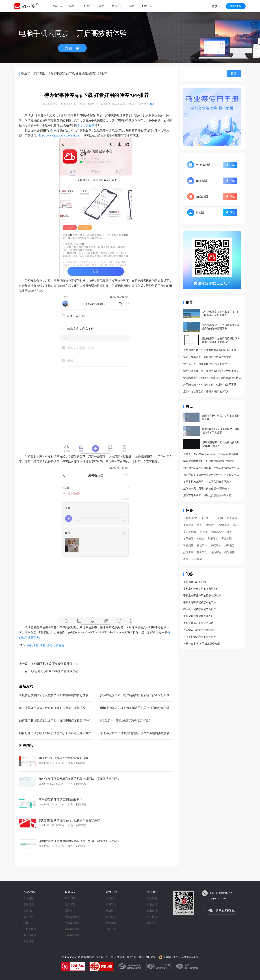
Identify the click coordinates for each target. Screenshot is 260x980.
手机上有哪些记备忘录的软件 (200, 602)
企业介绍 (152, 911)
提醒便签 (229, 552)
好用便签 (229, 545)
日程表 (220, 518)
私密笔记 (227, 539)
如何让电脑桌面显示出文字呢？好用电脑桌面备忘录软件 (55, 720)
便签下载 (111, 929)
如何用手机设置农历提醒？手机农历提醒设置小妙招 (212, 468)
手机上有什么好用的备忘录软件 (201, 589)
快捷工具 (29, 923)
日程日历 (207, 518)
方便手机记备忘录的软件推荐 (200, 637)
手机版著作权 (72, 935)
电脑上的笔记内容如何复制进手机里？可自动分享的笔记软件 (139, 708)
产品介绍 (152, 904)
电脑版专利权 (72, 917)
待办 (72, 6)
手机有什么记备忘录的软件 (198, 623)
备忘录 (203, 532)
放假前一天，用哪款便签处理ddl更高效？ (206, 364)
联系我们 (152, 898)
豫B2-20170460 (147, 957)
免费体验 (236, 6)
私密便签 (188, 545)
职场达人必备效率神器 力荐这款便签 (55, 671)
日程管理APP (191, 518)
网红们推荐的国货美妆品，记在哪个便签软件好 (70, 820)
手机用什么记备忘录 (195, 582)
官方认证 (70, 904)
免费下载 (72, 48)
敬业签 (26, 73)
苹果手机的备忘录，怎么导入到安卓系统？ (207, 482)
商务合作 (152, 923)
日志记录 (29, 917)
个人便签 (29, 898)
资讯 (114, 6)
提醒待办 (188, 525)
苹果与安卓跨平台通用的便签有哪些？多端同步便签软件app (138, 733)
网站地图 (111, 923)
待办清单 (232, 518)
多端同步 (216, 545)
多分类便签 (30, 935)
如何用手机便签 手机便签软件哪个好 (55, 664)
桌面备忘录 (190, 532)
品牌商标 (70, 911)
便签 (55, 6)
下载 (144, 6)
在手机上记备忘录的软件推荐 (200, 609)
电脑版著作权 (72, 929)
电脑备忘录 (217, 532)
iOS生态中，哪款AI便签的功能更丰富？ (126, 720)
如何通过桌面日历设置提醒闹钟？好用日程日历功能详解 (212, 475)
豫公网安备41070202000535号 (181, 957)
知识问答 (111, 904)
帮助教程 (111, 911)
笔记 (236, 525)
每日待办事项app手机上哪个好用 (201, 644)
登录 (214, 6)
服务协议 (152, 917)
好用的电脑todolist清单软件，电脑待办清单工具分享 (212, 385)
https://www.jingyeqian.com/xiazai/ (60, 135)
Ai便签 (201, 539)
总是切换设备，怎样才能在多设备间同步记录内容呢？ (212, 350)
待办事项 (216, 552)
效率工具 (188, 552)
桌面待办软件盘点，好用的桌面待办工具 (206, 391)
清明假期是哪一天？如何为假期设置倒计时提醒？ (211, 371)
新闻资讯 (39, 73)
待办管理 (202, 552)
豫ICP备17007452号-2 (123, 957)
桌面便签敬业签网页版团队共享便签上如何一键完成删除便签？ (80, 841)
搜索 (234, 74)
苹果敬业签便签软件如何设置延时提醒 (64, 758)
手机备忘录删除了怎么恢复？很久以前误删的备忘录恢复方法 (58, 695)
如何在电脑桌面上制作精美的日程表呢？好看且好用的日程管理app (143, 695)
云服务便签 (30, 929)
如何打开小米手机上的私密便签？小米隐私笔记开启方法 (55, 733)
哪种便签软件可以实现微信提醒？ (61, 799)
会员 (102, 6)
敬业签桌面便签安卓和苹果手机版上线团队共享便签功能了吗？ (80, 779)
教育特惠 (29, 941)
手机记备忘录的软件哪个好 (198, 616)
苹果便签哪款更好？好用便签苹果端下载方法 (209, 461)
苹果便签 (188, 539)
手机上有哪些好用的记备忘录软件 (202, 596)
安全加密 (70, 898)
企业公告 (111, 917)
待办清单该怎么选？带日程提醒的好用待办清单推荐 (52, 708)
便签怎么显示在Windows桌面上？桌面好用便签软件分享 (212, 378)
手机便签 (33, 645)
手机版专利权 (72, 923)
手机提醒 (197, 559)
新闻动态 (92, 104)
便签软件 (202, 545)
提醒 (87, 6)
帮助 (131, 6)
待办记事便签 (85, 125)
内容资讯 (111, 898)
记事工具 (224, 525)
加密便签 (213, 539)
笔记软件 (211, 525)
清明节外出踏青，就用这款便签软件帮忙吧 (207, 357)
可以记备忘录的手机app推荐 (199, 630)
